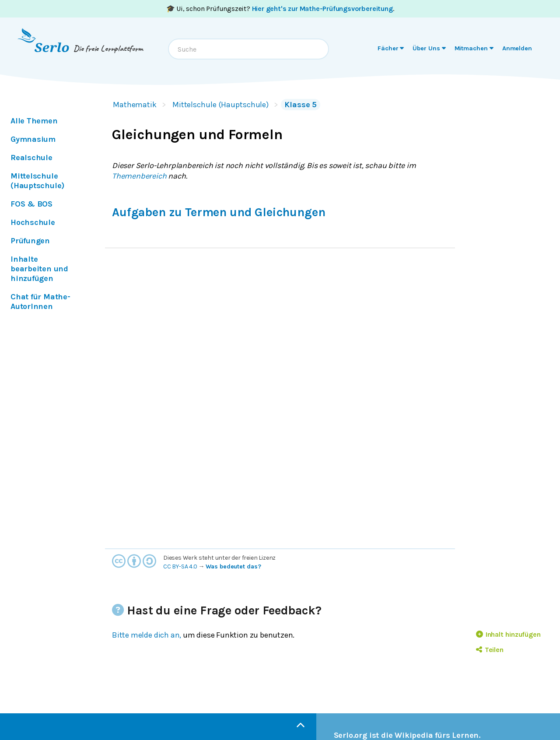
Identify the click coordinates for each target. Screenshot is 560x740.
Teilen (490, 650)
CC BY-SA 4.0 (180, 566)
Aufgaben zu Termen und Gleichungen (219, 212)
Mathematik (135, 105)
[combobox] (248, 49)
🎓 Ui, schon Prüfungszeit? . (280, 9)
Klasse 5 (301, 105)
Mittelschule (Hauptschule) (220, 105)
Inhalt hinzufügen (508, 634)
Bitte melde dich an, (147, 635)
